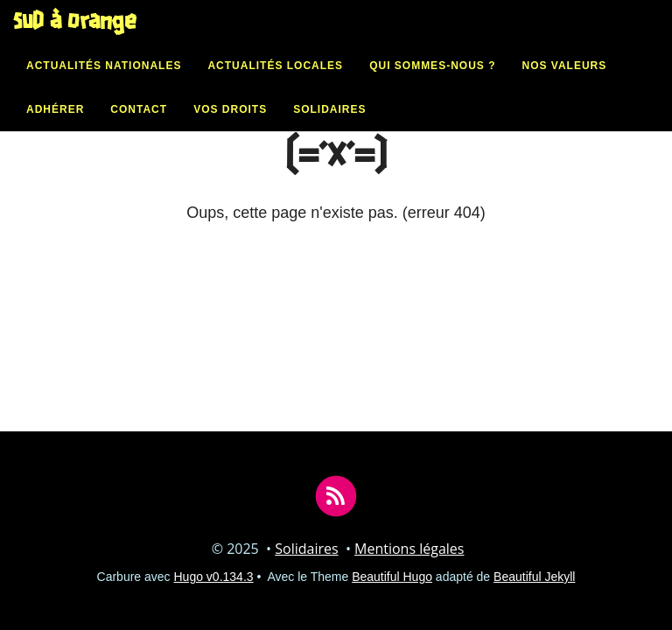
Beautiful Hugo (392, 577)
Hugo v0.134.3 (214, 577)
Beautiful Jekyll (534, 577)
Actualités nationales (104, 83)
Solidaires (329, 127)
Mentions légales (409, 549)
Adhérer (55, 127)
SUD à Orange (75, 39)
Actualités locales (275, 83)
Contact (139, 127)
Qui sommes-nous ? (432, 83)
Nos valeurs (564, 83)
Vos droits (230, 127)
